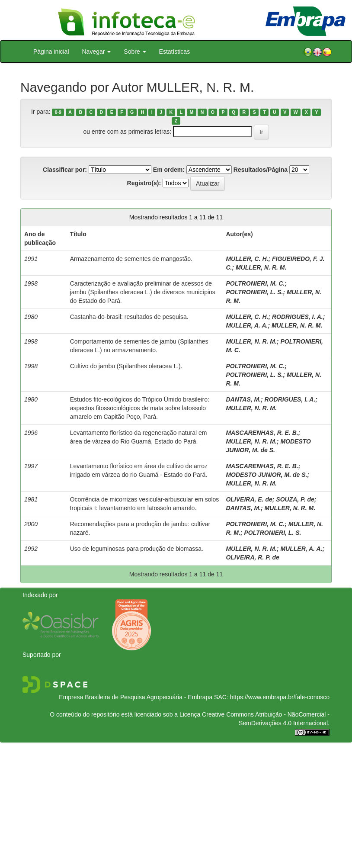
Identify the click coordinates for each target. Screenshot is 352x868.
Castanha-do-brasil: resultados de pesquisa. (129, 317)
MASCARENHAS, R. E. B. (262, 433)
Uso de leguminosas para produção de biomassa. (137, 549)
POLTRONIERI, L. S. (254, 292)
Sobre (135, 51)
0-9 (58, 112)
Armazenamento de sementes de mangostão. (131, 259)
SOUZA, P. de (295, 499)
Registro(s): (144, 183)
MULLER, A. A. (247, 325)
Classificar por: (65, 170)
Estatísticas (175, 51)
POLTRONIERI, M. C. (255, 283)
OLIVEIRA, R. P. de (252, 557)
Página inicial (51, 51)
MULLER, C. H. (247, 259)
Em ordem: (169, 170)
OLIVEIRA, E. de (249, 499)
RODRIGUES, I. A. (298, 317)
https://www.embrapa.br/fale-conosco (280, 697)
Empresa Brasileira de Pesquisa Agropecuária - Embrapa (136, 697)
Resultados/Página (261, 170)
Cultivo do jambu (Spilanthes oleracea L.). (126, 366)
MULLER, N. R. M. (261, 267)
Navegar (97, 51)
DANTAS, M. (243, 399)
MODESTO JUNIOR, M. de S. (266, 475)
